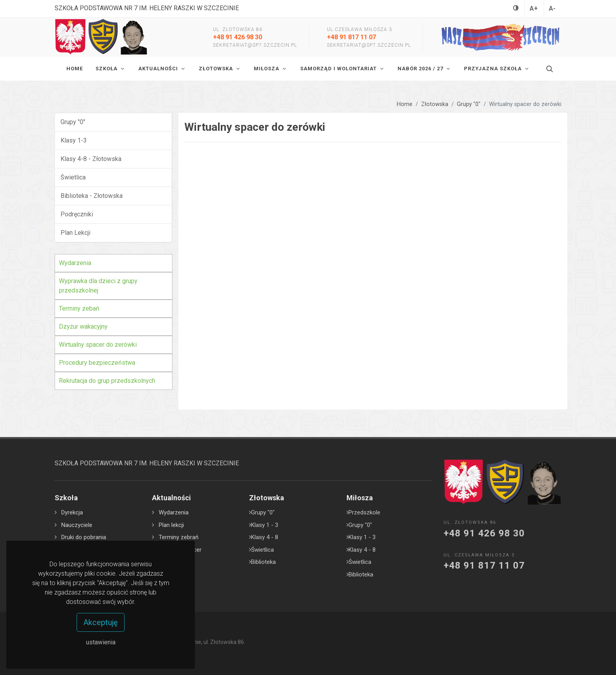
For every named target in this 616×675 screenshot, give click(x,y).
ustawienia (101, 642)
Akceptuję (101, 622)
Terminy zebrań (179, 537)
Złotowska (435, 104)
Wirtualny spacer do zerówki (98, 345)
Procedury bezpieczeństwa (97, 363)
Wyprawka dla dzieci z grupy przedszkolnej (98, 286)
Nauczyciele (77, 525)
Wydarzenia (75, 263)
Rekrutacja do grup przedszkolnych (107, 381)
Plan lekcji (171, 525)
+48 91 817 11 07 (351, 37)
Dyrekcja (72, 512)
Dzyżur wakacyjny (83, 327)
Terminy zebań (79, 308)
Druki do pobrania (84, 537)
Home (405, 104)
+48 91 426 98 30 (237, 37)
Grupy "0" (469, 104)
